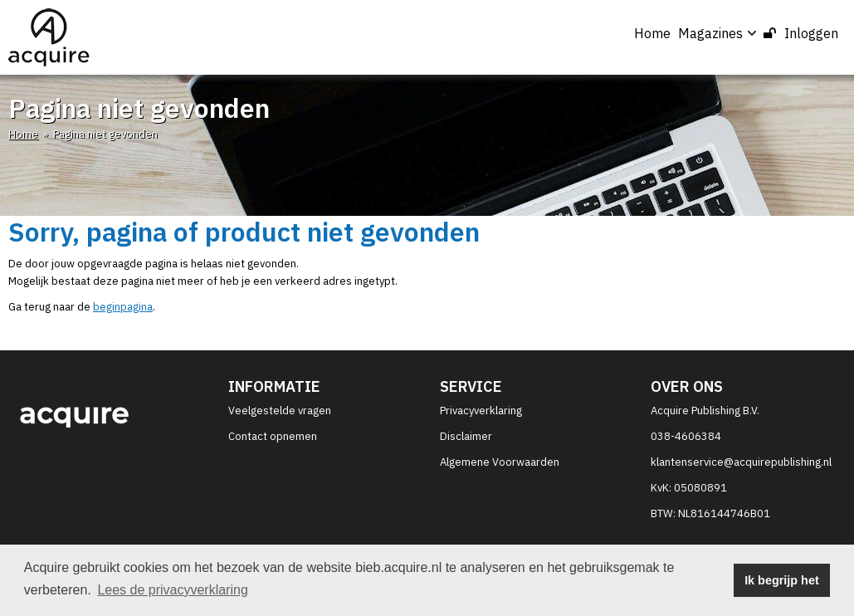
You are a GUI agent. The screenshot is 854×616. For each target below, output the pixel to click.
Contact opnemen (273, 436)
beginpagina (123, 307)
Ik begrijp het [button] (782, 580)
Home (652, 33)
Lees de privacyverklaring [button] (172, 590)
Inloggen (801, 33)
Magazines (717, 33)
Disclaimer (466, 436)
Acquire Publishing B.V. (705, 411)
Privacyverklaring (481, 411)
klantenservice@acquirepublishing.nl (741, 462)
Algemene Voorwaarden (500, 462)
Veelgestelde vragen (280, 411)
